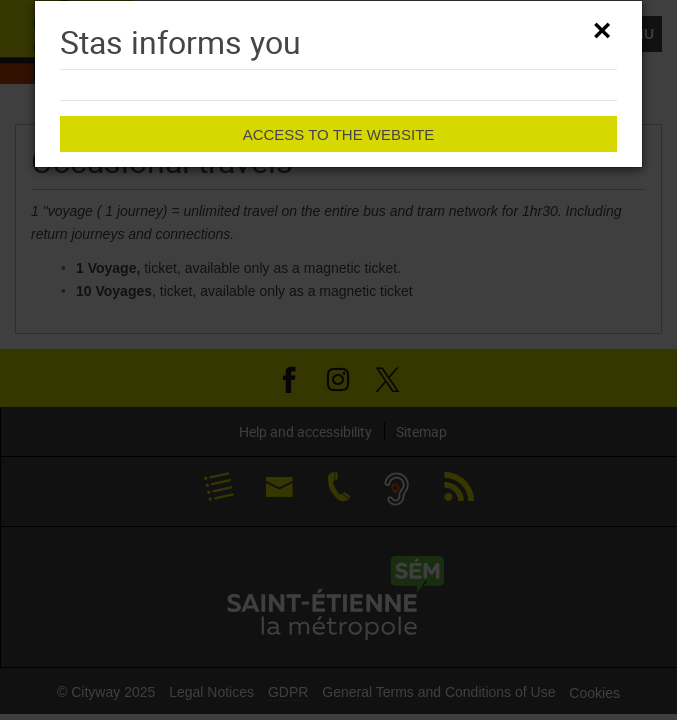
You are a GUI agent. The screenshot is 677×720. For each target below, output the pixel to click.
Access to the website (339, 134)
